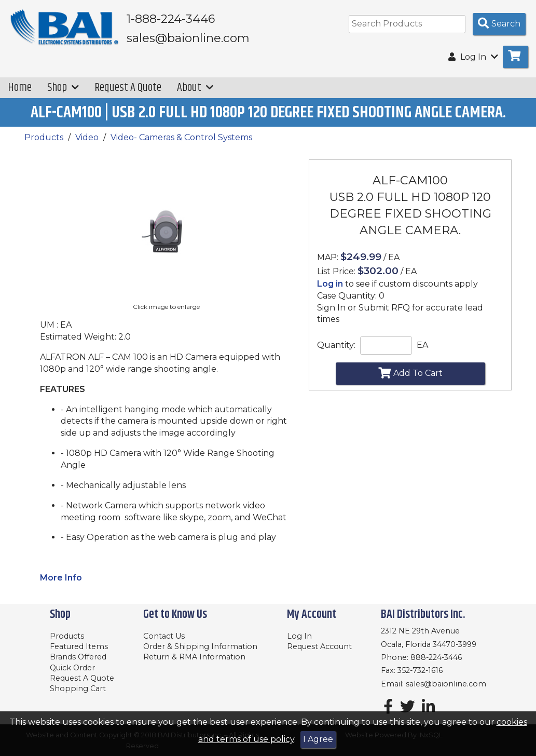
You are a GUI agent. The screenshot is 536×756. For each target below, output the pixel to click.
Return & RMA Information (194, 657)
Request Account (319, 646)
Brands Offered (78, 657)
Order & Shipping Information (200, 646)
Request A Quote (128, 87)
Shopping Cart (78, 688)
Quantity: (336, 345)
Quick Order (72, 668)
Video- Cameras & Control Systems (181, 137)
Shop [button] (63, 87)
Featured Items (79, 646)
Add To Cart (410, 373)
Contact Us (164, 636)
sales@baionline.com (446, 684)
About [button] (195, 87)
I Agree (318, 739)
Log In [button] (473, 57)
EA (422, 345)
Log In (299, 636)
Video (87, 137)
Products (44, 137)
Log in (330, 284)
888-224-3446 (436, 657)
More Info (61, 578)
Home (20, 87)
